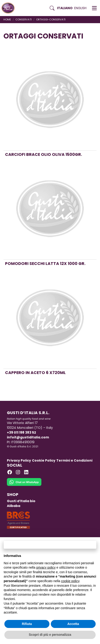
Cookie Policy (44, 460)
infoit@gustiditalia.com (28, 437)
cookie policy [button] (70, 581)
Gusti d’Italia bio (21, 501)
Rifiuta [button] (27, 624)
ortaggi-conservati (51, 19)
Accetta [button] (73, 624)
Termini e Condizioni (74, 460)
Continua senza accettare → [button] (50, 545)
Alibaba (14, 506)
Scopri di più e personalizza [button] (50, 635)
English (80, 8)
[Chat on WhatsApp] (24, 485)
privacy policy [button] (46, 567)
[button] (94, 8)
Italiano (65, 8)
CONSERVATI (24, 19)
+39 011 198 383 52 (21, 432)
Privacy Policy (19, 460)
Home (7, 19)
